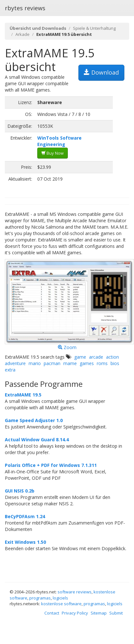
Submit (116, 613)
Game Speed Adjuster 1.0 (34, 420)
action (112, 357)
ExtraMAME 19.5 (23, 395)
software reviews (75, 592)
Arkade (22, 34)
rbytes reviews (25, 8)
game (80, 357)
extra (10, 370)
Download (101, 72)
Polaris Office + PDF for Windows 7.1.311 (51, 465)
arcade (96, 357)
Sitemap (99, 613)
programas (40, 598)
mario (35, 363)
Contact (52, 613)
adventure (15, 363)
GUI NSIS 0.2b (20, 491)
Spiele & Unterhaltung (94, 28)
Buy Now (53, 153)
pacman (52, 363)
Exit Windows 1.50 (25, 542)
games (87, 363)
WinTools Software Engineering (59, 141)
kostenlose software (61, 604)
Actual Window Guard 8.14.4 (37, 440)
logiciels (60, 598)
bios (115, 363)
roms (102, 363)
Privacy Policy (75, 613)
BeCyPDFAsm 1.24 (25, 516)
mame (70, 363)
